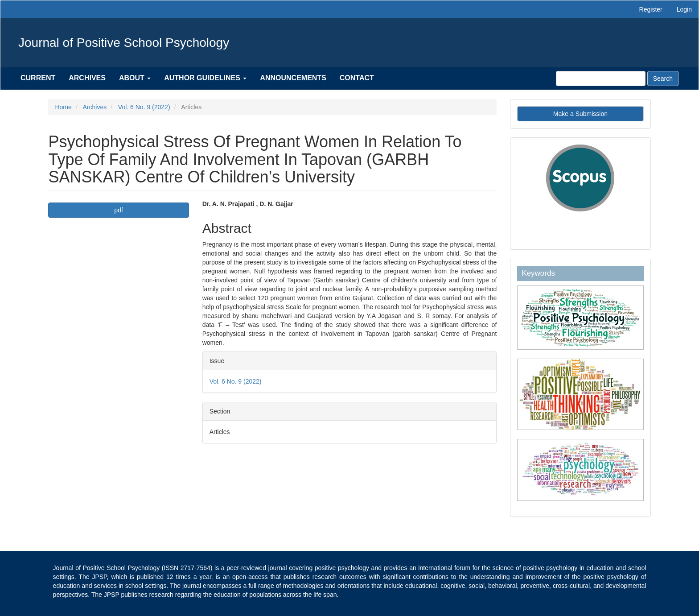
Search (663, 79)
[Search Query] (601, 79)
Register (651, 9)
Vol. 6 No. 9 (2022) (144, 107)
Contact (357, 78)
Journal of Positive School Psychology (124, 43)
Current (38, 78)
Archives (87, 78)
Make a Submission (580, 114)
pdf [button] (118, 210)
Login (684, 9)
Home (63, 107)
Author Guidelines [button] (205, 78)
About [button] (135, 78)
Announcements (293, 78)
